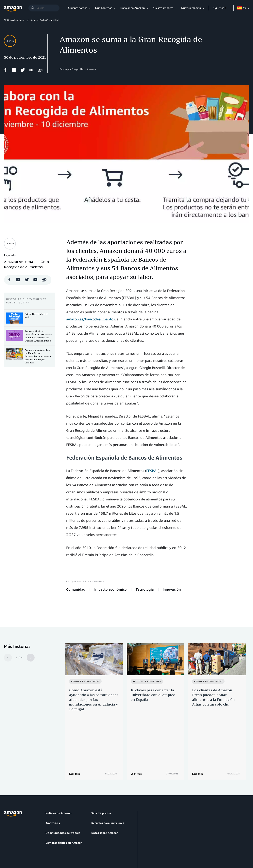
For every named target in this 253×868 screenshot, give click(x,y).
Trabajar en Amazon (132, 8)
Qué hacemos (104, 8)
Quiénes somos (78, 8)
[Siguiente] (31, 658)
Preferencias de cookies (117, 846)
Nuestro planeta (191, 8)
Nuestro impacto (163, 8)
